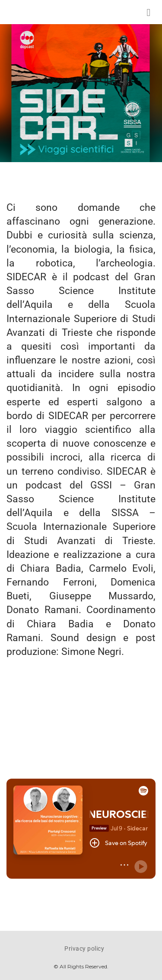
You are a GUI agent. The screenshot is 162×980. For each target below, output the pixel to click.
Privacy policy (84, 949)
